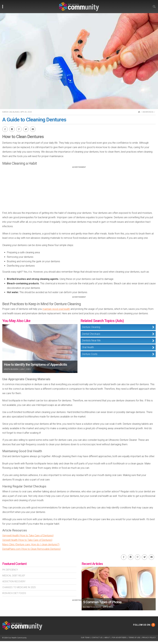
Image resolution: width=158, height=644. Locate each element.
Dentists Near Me (91, 340)
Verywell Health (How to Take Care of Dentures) (28, 536)
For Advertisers (119, 638)
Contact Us (97, 638)
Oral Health (88, 347)
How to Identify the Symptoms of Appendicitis (35, 365)
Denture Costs (90, 354)
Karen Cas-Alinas (11, 112)
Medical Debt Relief (14, 576)
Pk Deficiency (10, 570)
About (107, 638)
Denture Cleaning (91, 327)
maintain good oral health (56, 309)
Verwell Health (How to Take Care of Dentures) (27, 540)
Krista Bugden (11, 369)
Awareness (148, 112)
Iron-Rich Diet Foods (14, 593)
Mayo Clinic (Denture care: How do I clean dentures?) (31, 544)
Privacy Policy (149, 638)
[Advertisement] (79, 190)
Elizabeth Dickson (92, 607)
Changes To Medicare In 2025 (19, 587)
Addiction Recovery (14, 581)
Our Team (85, 638)
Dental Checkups (91, 334)
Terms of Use (134, 638)
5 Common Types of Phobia (102, 602)
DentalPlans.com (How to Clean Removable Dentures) (31, 549)
